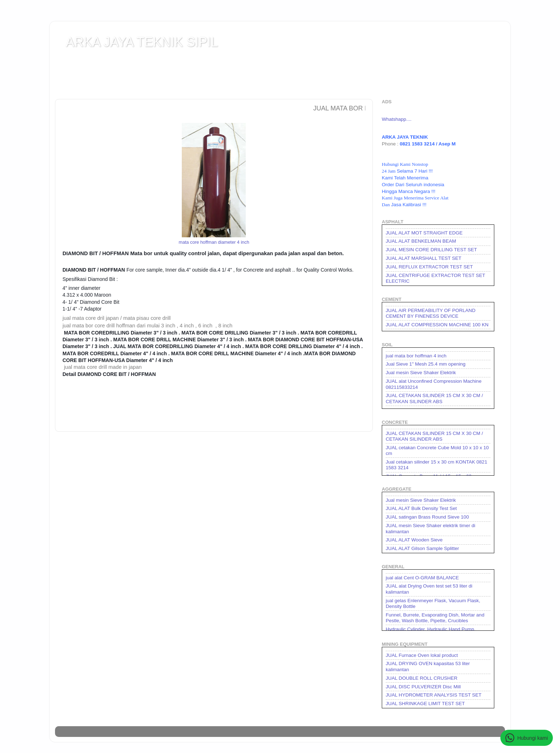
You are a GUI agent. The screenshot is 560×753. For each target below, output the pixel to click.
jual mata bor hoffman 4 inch (416, 356)
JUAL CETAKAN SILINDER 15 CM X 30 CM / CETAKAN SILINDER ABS (434, 398)
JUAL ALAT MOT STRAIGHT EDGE (424, 233)
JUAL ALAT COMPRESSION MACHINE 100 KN (437, 325)
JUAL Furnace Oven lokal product (422, 655)
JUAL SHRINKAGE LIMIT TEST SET (425, 704)
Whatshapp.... (397, 119)
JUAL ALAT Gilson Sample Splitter (422, 548)
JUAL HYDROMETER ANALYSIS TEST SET (434, 695)
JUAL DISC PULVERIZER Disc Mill (423, 687)
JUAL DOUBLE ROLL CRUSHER (422, 678)
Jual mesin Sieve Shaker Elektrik (421, 373)
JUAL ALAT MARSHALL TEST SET (424, 258)
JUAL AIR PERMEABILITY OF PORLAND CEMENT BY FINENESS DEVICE (431, 313)
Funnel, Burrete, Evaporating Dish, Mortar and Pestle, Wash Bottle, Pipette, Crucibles (435, 618)
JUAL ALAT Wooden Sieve (414, 540)
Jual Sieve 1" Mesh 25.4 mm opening (426, 364)
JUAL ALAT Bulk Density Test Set (421, 508)
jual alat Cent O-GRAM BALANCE (422, 578)
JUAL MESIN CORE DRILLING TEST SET (431, 250)
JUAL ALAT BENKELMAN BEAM (421, 241)
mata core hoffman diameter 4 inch (214, 242)
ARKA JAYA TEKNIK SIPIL (142, 42)
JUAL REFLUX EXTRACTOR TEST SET (429, 267)
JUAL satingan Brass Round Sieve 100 (427, 517)
